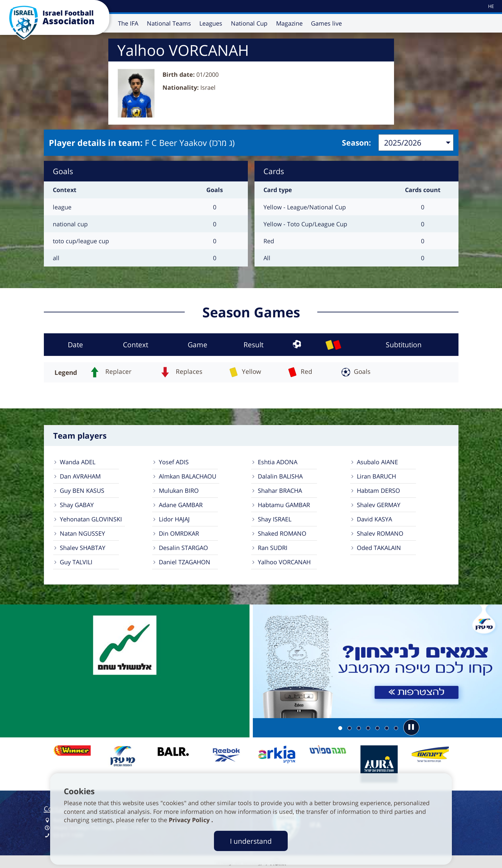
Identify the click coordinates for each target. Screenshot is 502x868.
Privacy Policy (190, 820)
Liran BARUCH (376, 476)
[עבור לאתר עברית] (491, 6)
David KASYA (374, 519)
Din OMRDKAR (179, 533)
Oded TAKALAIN (379, 548)
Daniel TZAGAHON (185, 562)
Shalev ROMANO (380, 533)
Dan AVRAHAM (80, 476)
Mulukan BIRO (179, 490)
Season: (356, 143)
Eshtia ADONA (278, 462)
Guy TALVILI (76, 562)
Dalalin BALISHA (280, 476)
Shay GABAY (77, 505)
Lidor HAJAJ (174, 519)
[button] (411, 727)
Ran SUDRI (273, 548)
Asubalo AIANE (377, 462)
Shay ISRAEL (275, 519)
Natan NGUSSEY (82, 533)
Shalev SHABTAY (83, 548)
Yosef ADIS (174, 462)
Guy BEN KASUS (82, 490)
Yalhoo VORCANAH (284, 562)
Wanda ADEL (78, 462)
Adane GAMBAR (181, 505)
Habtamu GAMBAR (284, 505)
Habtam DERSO (378, 490)
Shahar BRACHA (280, 490)
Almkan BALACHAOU (188, 476)
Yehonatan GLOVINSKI (91, 519)
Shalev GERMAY (379, 505)
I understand (251, 841)
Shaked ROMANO (282, 533)
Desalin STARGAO (183, 548)
